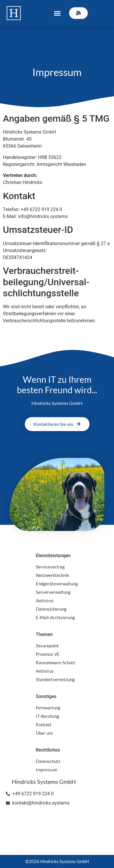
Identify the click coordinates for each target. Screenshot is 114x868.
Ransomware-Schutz (56, 662)
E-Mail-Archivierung (55, 617)
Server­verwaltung (53, 592)
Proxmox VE (48, 654)
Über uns (44, 733)
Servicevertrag (50, 567)
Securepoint (47, 646)
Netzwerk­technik (52, 575)
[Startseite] (14, 13)
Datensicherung (51, 609)
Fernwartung (48, 708)
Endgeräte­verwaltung (57, 584)
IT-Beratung (48, 716)
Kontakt (44, 724)
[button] (57, 13)
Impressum (47, 770)
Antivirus (45, 600)
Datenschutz (48, 761)
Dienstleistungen (53, 556)
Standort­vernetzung (55, 679)
